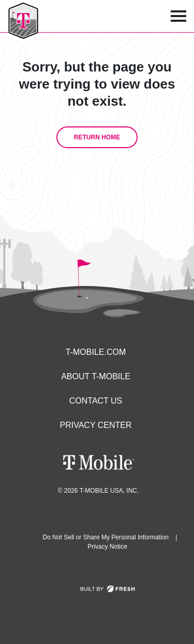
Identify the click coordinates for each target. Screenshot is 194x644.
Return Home (97, 137)
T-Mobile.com (96, 352)
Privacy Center (96, 425)
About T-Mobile (96, 376)
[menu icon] (178, 16)
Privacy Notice (107, 547)
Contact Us (96, 401)
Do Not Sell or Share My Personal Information (106, 537)
